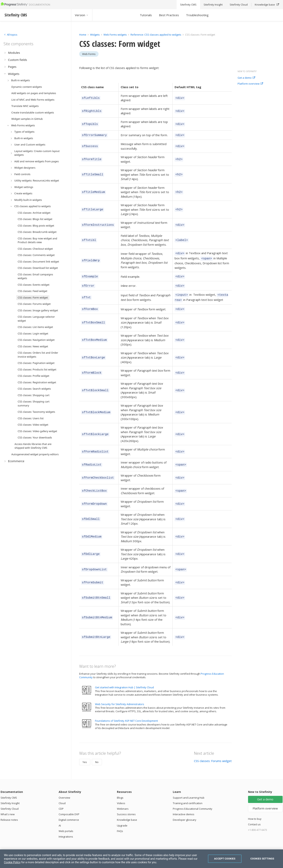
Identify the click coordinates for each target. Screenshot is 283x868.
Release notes (9, 815)
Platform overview (250, 84)
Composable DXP (69, 809)
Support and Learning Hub (189, 793)
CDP (61, 804)
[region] (141, 859)
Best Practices (169, 15)
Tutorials (146, 15)
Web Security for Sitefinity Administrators (120, 699)
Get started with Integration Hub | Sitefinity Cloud (124, 683)
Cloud (62, 798)
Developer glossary (185, 815)
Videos (121, 798)
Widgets (95, 35)
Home (83, 35)
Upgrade (122, 821)
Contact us (254, 820)
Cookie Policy (12, 862)
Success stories (126, 809)
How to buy (255, 814)
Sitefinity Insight (10, 798)
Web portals (66, 826)
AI (60, 821)
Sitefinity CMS (9, 793)
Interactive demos (184, 809)
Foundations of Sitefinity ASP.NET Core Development (126, 716)
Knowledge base (127, 815)
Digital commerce (69, 815)
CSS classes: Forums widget (213, 756)
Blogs (120, 793)
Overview (64, 793)
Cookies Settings (262, 859)
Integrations (66, 832)
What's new (8, 809)
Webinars (123, 804)
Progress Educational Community (193, 804)
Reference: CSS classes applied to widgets (156, 35)
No (97, 757)
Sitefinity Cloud (10, 804)
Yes (85, 757)
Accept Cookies (225, 859)
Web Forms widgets (115, 35)
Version (82, 15)
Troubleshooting (197, 15)
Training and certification (188, 798)
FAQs (120, 826)
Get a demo (246, 78)
